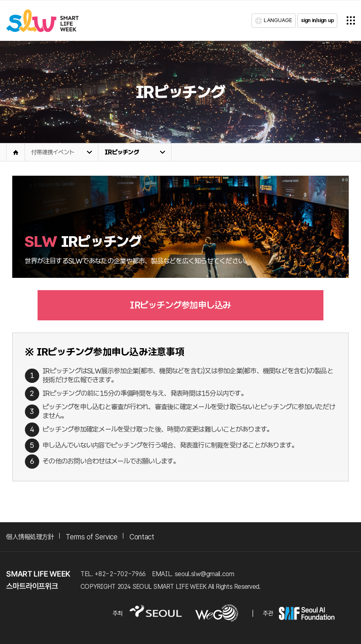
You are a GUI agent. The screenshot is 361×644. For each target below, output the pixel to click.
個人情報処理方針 (30, 537)
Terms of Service (91, 537)
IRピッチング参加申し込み (180, 305)
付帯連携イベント (53, 152)
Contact (142, 537)
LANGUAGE (278, 20)
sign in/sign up (317, 20)
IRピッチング (122, 152)
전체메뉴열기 (351, 20)
